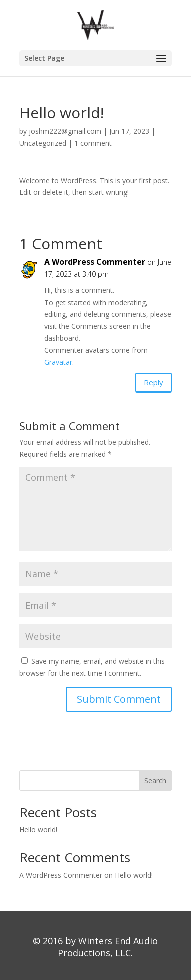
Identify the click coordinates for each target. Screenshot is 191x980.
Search (155, 781)
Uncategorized (43, 143)
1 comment (93, 143)
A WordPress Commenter (95, 262)
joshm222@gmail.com (65, 131)
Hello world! (38, 829)
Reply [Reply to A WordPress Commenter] (154, 382)
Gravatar (58, 362)
